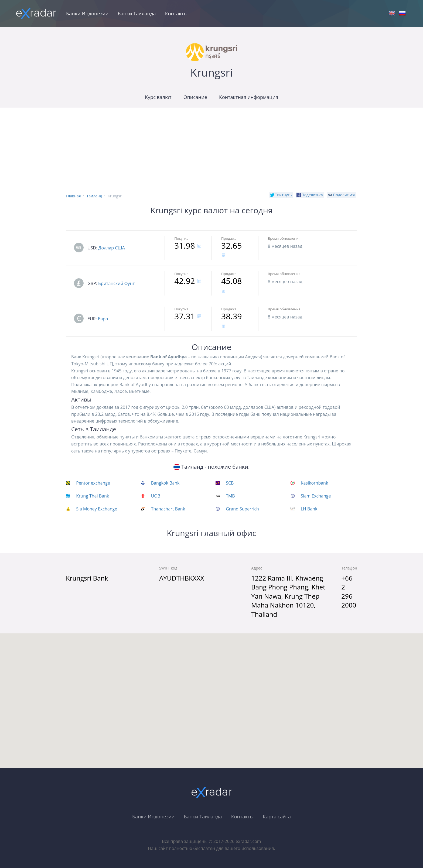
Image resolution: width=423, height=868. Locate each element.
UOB (156, 496)
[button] (211, 696)
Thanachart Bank (168, 509)
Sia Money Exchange (97, 509)
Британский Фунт (116, 283)
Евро (103, 319)
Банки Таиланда (137, 13)
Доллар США (112, 248)
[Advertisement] (211, 148)
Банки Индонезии (87, 13)
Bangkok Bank (165, 483)
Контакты (176, 13)
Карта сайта (277, 816)
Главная (73, 196)
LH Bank (309, 509)
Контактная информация (249, 97)
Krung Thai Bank (93, 496)
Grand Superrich (242, 509)
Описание (195, 97)
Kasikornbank (315, 483)
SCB (230, 483)
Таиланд (94, 196)
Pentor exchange (93, 483)
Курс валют (158, 97)
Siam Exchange (316, 496)
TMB (230, 496)
